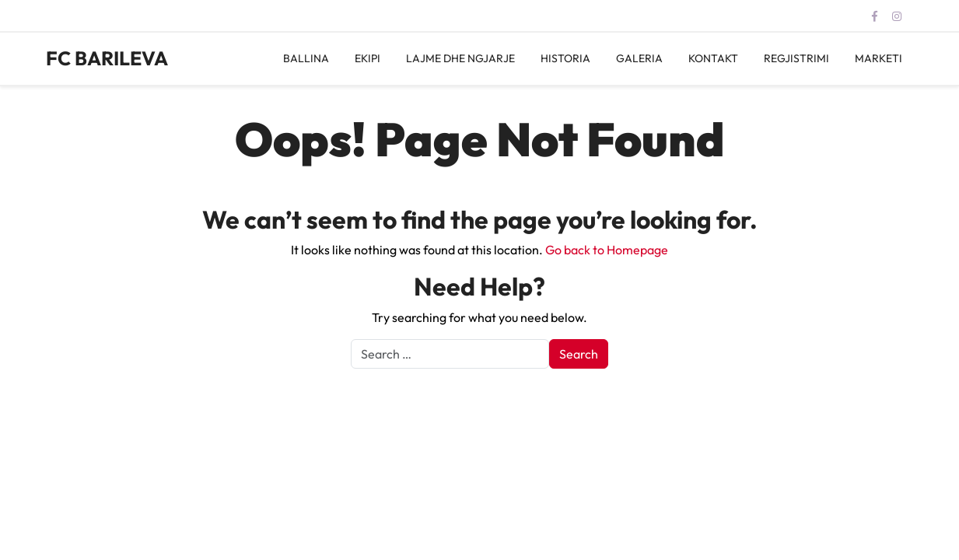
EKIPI (367, 58)
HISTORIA (565, 58)
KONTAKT (713, 58)
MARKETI (878, 58)
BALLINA (306, 58)
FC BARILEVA (107, 58)
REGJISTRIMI (796, 58)
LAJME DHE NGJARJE (460, 58)
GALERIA (639, 58)
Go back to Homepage (607, 250)
